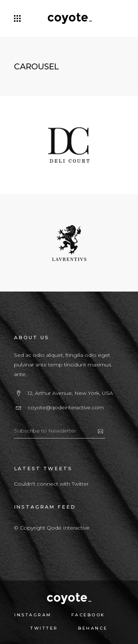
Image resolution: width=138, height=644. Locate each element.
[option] (69, 147)
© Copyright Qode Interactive (52, 528)
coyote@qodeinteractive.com (66, 407)
